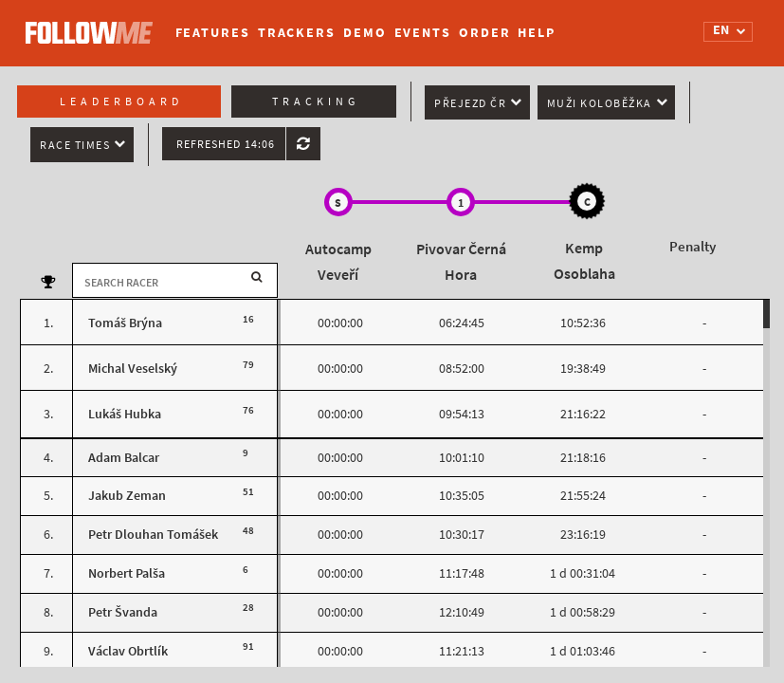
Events (423, 33)
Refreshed (226, 144)
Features (213, 33)
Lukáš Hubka (125, 414)
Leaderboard (121, 102)
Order (485, 33)
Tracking (316, 102)
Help (537, 33)
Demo (365, 33)
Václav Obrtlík (128, 651)
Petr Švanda (123, 612)
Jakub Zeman (127, 496)
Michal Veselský (133, 369)
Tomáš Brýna (125, 323)
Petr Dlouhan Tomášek (153, 535)
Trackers (297, 33)
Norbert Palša (127, 573)
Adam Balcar (124, 458)
